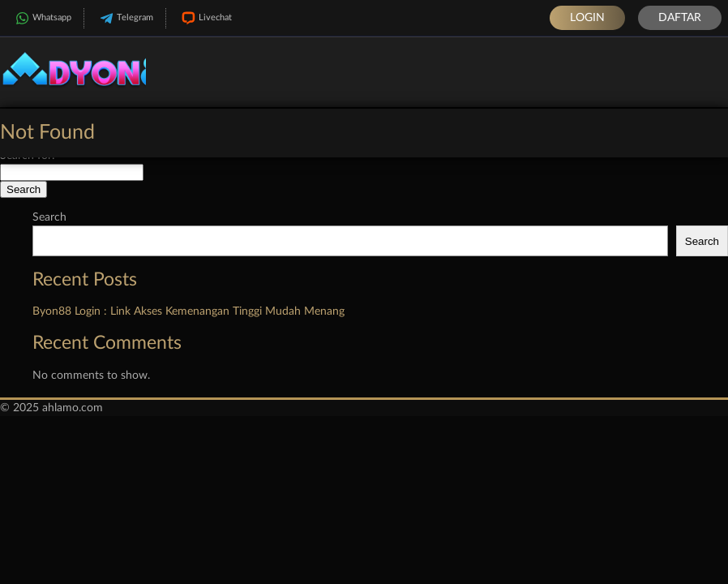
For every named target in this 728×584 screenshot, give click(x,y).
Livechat (205, 18)
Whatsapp (42, 18)
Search (49, 217)
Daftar (680, 18)
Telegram (125, 18)
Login (587, 18)
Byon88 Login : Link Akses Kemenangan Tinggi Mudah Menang (188, 311)
